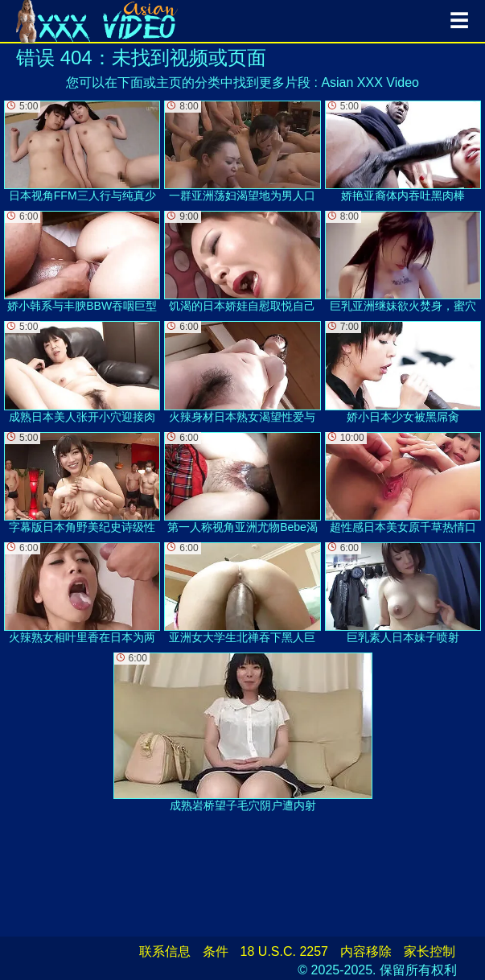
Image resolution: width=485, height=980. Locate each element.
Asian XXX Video (370, 82)
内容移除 (366, 951)
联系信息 (165, 951)
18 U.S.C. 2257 (284, 951)
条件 (216, 951)
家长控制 (430, 951)
